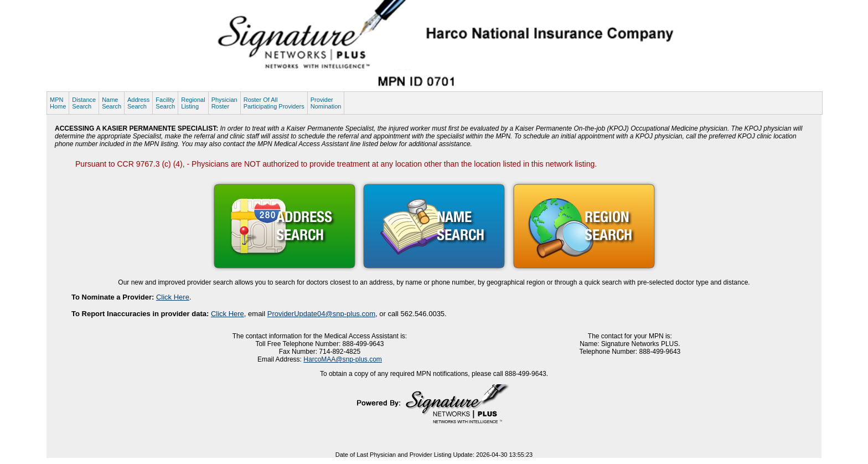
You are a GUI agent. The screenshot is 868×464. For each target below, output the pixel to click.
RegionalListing (193, 103)
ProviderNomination (326, 103)
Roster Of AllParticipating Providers (274, 103)
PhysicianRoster (224, 103)
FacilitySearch (165, 103)
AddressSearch (138, 103)
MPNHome (58, 103)
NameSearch (112, 103)
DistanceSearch (84, 103)
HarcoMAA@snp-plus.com (343, 359)
